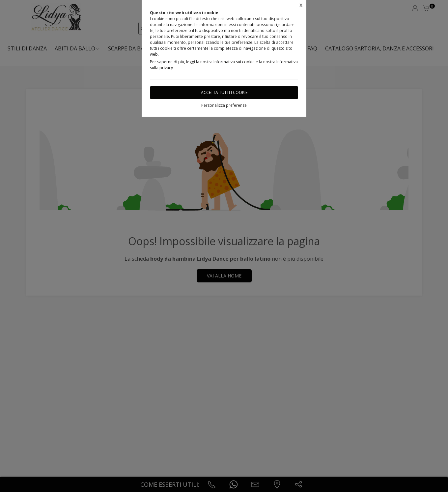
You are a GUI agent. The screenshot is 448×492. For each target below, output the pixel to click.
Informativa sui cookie (234, 62)
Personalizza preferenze (224, 105)
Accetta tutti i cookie (224, 92)
